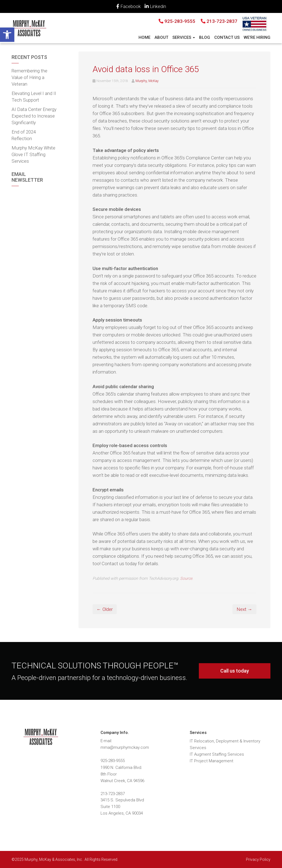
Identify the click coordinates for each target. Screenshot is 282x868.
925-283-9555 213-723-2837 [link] (198, 21)
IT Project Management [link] (211, 761)
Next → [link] (244, 609)
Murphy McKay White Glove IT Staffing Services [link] (33, 154)
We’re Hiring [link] (257, 37)
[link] (7, 35)
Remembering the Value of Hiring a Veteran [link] (29, 77)
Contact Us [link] (227, 37)
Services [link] (184, 37)
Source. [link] (187, 579)
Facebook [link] (128, 6)
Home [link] (144, 37)
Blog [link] (205, 37)
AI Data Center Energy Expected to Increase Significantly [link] (34, 116)
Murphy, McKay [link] (147, 81)
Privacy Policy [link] (258, 859)
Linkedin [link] (155, 6)
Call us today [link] (235, 671)
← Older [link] (105, 609)
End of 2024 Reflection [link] (24, 135)
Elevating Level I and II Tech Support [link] (34, 97)
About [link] (161, 37)
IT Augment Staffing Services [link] (217, 754)
